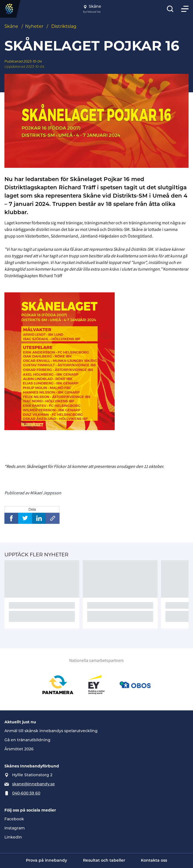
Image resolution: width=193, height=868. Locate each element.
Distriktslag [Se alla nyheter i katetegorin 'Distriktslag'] (64, 26)
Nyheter (34, 26)
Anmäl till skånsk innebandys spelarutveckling (51, 731)
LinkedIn (13, 838)
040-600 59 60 (26, 793)
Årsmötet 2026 (19, 749)
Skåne (11, 26)
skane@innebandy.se (33, 784)
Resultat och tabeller (104, 861)
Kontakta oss (154, 861)
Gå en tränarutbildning (27, 740)
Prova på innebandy (46, 861)
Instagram (15, 828)
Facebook (14, 819)
